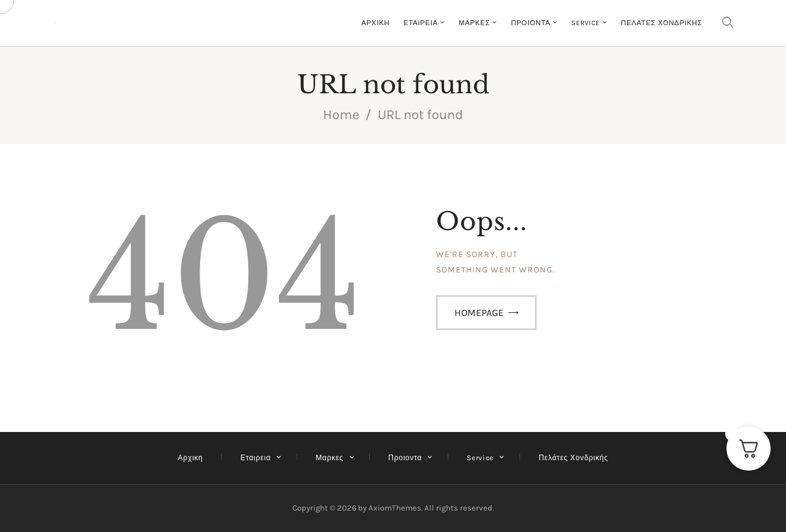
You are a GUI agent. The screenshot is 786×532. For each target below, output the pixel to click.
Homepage (479, 313)
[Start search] (728, 23)
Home (341, 115)
